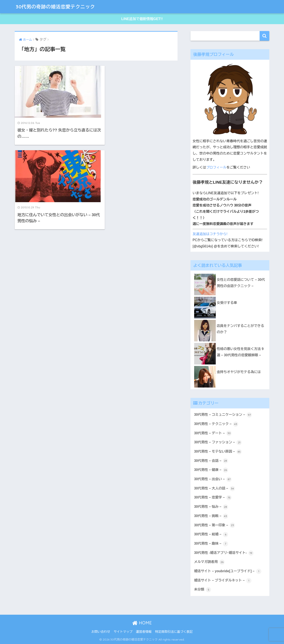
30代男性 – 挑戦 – (211, 516)
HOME (142, 623)
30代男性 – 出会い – (213, 479)
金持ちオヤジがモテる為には (239, 372)
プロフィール (216, 167)
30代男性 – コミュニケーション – (223, 415)
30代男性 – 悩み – (211, 507)
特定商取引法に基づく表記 (174, 632)
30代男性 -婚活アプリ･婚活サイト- (224, 553)
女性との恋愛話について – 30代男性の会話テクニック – (241, 283)
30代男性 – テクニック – (216, 424)
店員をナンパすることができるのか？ (240, 329)
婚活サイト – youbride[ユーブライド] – (228, 571)
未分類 (203, 590)
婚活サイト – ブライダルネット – (223, 581)
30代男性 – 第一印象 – (215, 525)
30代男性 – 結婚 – (211, 535)
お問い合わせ (101, 632)
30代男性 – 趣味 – (211, 544)
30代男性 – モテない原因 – (218, 452)
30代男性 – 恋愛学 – (213, 498)
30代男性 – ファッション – (218, 442)
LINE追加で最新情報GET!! (142, 19)
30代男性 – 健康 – (211, 470)
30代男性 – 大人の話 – (215, 489)
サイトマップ (123, 632)
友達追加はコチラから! (210, 234)
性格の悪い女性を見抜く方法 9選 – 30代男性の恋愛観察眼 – (240, 352)
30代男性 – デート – (213, 433)
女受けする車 (227, 303)
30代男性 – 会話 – (211, 461)
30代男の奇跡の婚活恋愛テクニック (58, 7)
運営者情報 (144, 632)
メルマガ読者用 (209, 562)
